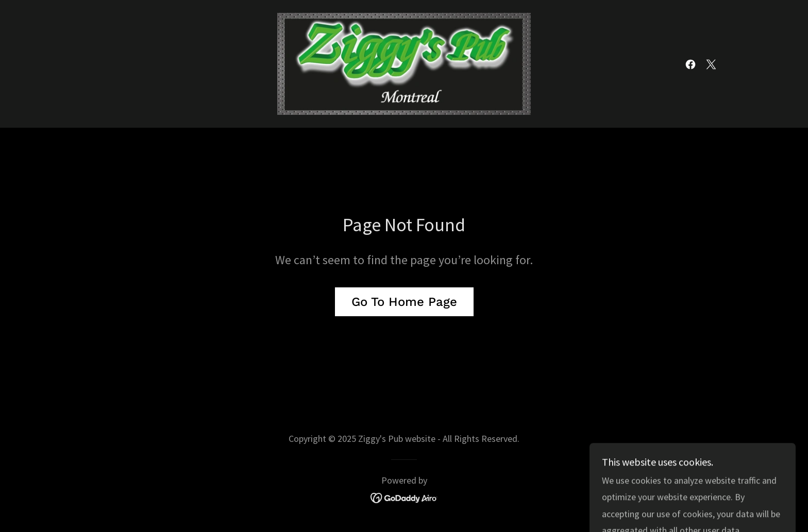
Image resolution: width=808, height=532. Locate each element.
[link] (404, 63)
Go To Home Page (404, 302)
